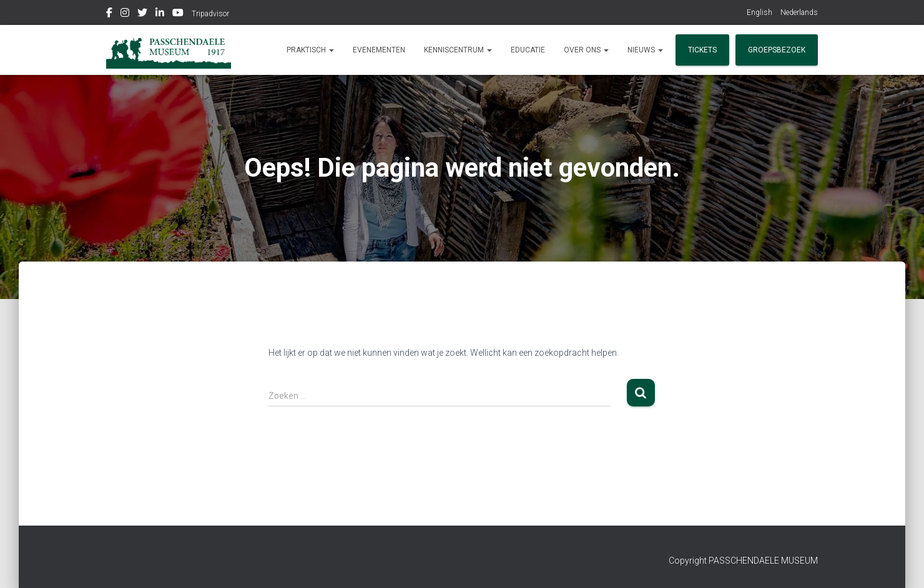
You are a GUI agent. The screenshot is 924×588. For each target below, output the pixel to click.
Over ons (586, 50)
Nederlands (799, 12)
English (759, 12)
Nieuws (645, 50)
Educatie (528, 50)
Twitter (142, 14)
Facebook (109, 14)
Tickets (702, 50)
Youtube (178, 14)
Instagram (125, 14)
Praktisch (310, 50)
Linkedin (160, 14)
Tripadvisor (210, 14)
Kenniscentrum (458, 50)
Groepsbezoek (777, 50)
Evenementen (379, 50)
